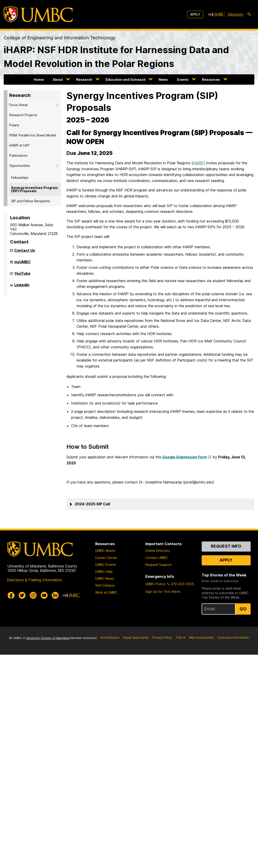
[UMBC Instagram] (33, 595)
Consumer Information (233, 638)
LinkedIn (22, 287)
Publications (18, 155)
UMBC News (105, 578)
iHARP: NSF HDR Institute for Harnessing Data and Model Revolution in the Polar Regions (116, 57)
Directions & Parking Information (34, 580)
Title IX (180, 638)
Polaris (14, 125)
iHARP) (199, 163)
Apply (195, 14)
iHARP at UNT (20, 145)
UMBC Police (155, 584)
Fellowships (20, 178)
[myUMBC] (217, 14)
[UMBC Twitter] (22, 595)
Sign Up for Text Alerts (163, 592)
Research (84, 80)
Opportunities (20, 166)
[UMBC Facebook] (11, 595)
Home (39, 80)
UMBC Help (104, 571)
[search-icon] (249, 14)
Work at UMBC (106, 592)
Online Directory (158, 551)
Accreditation (110, 638)
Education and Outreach (126, 80)
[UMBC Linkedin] (55, 595)
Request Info (226, 546)
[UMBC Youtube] (44, 595)
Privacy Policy (162, 638)
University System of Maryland (48, 638)
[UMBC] (38, 14)
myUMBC (22, 264)
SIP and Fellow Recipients (31, 201)
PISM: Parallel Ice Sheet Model (33, 135)
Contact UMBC (157, 558)
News (163, 80)
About (58, 80)
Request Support (158, 565)
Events (183, 80)
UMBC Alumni (105, 551)
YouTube (22, 275)
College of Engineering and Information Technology (60, 38)
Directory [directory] (236, 14)
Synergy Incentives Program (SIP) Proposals (34, 189)
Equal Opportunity (136, 638)
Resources (211, 80)
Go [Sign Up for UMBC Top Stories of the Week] (243, 609)
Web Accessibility (201, 638)
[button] (161, 504)
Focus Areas (19, 105)
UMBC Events (106, 565)
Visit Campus (105, 585)
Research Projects (23, 115)
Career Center (106, 558)
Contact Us (25, 250)
